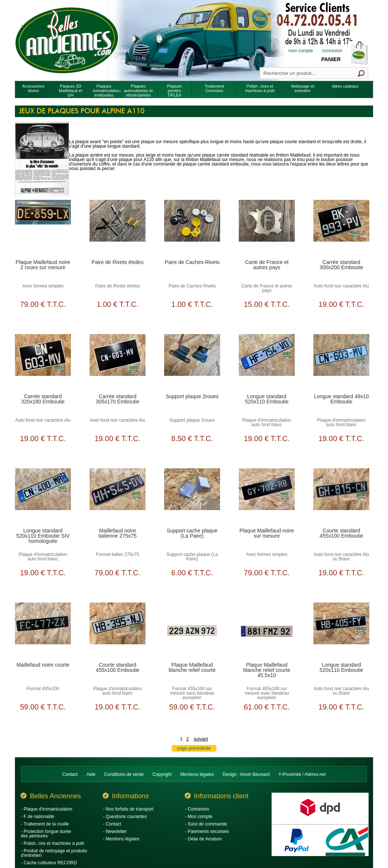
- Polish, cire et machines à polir (53, 843)
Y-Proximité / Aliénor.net (302, 774)
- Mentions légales (121, 839)
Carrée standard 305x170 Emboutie (118, 399)
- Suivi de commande (206, 824)
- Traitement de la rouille (45, 824)
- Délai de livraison (204, 839)
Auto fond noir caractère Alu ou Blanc (341, 557)
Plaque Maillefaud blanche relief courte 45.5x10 (267, 670)
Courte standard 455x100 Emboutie (342, 533)
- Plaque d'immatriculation (47, 809)
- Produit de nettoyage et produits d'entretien (54, 853)
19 (341, 304)
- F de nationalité (37, 817)
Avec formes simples (43, 286)
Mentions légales (197, 774)
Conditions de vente (124, 774)
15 (267, 304)
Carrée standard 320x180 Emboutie (43, 399)
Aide (91, 774)
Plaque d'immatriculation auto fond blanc (267, 422)
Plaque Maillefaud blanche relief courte (192, 667)
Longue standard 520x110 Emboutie (267, 399)
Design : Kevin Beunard (246, 774)
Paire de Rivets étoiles (117, 262)
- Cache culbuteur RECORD (49, 863)
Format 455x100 (43, 689)
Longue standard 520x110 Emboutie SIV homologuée (43, 536)
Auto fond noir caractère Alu (341, 286)
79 (43, 304)
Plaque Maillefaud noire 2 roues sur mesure (43, 265)
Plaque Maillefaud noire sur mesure (267, 533)
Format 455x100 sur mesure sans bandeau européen (192, 693)
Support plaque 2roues (192, 396)
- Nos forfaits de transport (128, 809)
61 (267, 707)
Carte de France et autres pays (267, 265)
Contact (70, 774)
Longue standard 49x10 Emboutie (341, 399)
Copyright (162, 774)
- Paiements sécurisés (207, 831)
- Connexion (197, 809)
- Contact (112, 824)
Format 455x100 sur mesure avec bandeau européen (267, 693)
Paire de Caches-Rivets (192, 262)
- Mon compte (199, 817)
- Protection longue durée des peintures (46, 834)
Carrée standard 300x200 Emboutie (342, 265)
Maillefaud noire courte (43, 665)
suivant (201, 739)
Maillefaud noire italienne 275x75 (118, 533)
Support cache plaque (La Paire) (192, 533)
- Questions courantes (125, 817)
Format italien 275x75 (117, 554)
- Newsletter (115, 831)
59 (43, 707)
